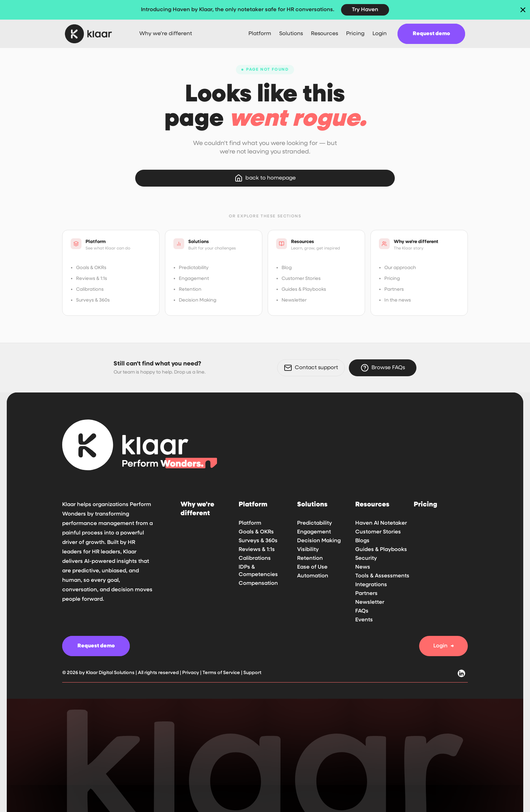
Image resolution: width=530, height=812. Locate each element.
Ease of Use (312, 567)
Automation (313, 576)
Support (252, 673)
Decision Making (198, 300)
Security (366, 558)
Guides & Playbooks (304, 289)
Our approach (400, 268)
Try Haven (365, 10)
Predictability (194, 268)
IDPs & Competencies (258, 571)
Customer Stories (301, 279)
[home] (94, 34)
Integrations (371, 585)
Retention (190, 289)
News (363, 567)
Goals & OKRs (91, 268)
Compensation (258, 583)
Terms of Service (221, 673)
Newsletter (294, 300)
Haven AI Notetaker (381, 523)
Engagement (194, 279)
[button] (260, 34)
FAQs (362, 611)
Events (364, 620)
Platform (250, 523)
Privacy (191, 673)
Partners (394, 289)
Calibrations (90, 289)
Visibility (308, 550)
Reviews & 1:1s (92, 279)
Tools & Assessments (382, 576)
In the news (398, 300)
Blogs (362, 541)
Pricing (392, 279)
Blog (287, 268)
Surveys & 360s (93, 300)
